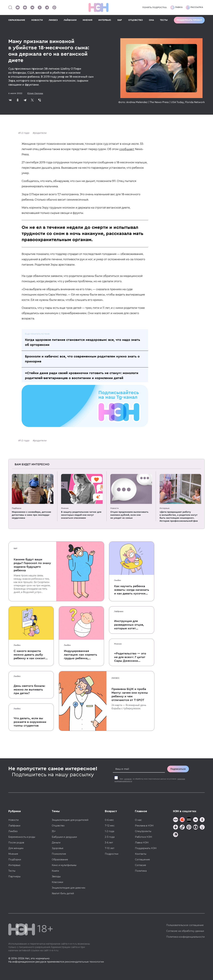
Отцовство (58, 826)
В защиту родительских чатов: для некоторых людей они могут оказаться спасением (81, 515)
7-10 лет (110, 848)
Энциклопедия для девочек (69, 888)
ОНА (151, 20)
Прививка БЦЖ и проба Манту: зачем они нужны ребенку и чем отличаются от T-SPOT (130, 694)
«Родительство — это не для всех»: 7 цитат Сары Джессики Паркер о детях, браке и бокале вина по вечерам (131, 657)
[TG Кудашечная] (182, 820)
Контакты (141, 854)
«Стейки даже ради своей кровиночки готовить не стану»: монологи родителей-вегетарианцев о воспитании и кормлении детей (82, 376)
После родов (16, 843)
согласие (128, 779)
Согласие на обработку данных (185, 931)
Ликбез (118, 580)
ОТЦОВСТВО (136, 20)
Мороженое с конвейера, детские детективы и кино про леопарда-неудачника (31, 515)
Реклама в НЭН (144, 826)
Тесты (12, 871)
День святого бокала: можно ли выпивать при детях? (29, 690)
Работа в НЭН (144, 837)
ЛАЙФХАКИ (70, 20)
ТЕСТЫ (164, 20)
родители (41, 133)
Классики (57, 882)
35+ (54, 831)
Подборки (17, 508)
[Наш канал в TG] (176, 820)
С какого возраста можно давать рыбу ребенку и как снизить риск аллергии (30, 655)
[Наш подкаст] (176, 835)
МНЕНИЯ (88, 20)
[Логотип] (99, 7)
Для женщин (16, 848)
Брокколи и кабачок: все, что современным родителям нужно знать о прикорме (82, 359)
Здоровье (58, 848)
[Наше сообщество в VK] (32, 7)
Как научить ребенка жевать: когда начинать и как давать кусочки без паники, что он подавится (132, 590)
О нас (138, 820)
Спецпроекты (143, 831)
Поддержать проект (189, 20)
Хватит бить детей (63, 893)
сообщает (127, 149)
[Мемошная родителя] (189, 820)
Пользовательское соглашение (185, 925)
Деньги (56, 843)
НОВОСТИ (37, 20)
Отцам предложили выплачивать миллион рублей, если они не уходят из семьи (129, 515)
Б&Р (120, 20)
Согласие (141, 865)
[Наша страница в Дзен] (25, 7)
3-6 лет (109, 843)
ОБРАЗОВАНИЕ (17, 20)
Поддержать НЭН (146, 848)
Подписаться (178, 769)
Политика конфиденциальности (185, 937)
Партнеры (14, 876)
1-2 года (25, 133)
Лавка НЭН (142, 843)
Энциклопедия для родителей (70, 820)
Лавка (176, 7)
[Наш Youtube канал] (18, 7)
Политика (141, 871)
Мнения (65, 508)
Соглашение (142, 860)
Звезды (56, 876)
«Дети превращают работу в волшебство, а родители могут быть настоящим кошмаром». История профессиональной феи (179, 517)
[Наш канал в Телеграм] (47, 7)
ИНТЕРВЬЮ (105, 20)
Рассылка (194, 7)
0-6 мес (109, 820)
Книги (55, 871)
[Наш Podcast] (202, 828)
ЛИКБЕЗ (53, 20)
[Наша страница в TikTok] (182, 828)
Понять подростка (154, 7)
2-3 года (110, 837)
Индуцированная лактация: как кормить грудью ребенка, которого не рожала (81, 655)
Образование (60, 860)
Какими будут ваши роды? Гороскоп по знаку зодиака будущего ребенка (32, 565)
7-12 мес (110, 826)
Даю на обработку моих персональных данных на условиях (150, 780)
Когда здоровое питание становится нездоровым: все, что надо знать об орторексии (83, 342)
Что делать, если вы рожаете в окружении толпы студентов (30, 722)
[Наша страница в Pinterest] (54, 7)
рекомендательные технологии (84, 962)
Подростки (112, 854)
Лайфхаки (119, 611)
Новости (114, 508)
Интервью (165, 508)
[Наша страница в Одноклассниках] (40, 7)
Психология (59, 854)
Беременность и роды (22, 837)
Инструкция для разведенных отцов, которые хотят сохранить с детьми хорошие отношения (129, 625)
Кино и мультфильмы (64, 865)
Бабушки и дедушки (64, 837)
